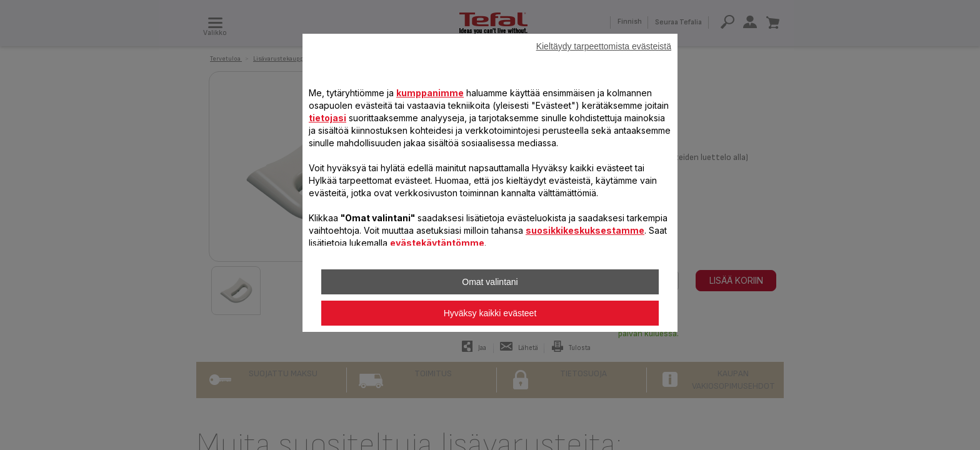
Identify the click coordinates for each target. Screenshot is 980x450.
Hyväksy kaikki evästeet (490, 313)
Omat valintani (490, 282)
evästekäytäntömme (437, 243)
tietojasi (327, 118)
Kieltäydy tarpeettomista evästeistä (604, 46)
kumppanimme (430, 93)
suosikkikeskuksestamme (585, 230)
